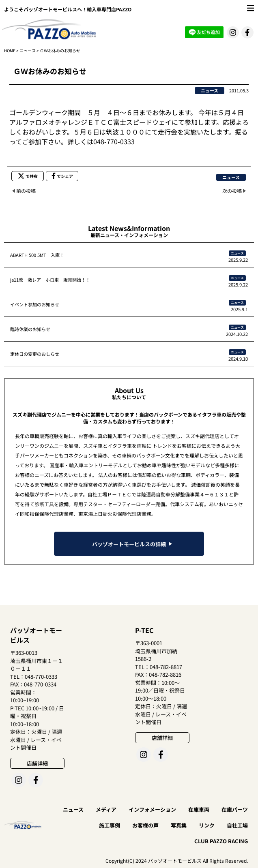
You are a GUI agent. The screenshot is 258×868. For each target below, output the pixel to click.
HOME (10, 50)
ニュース (28, 50)
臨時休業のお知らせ (30, 329)
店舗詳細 (37, 763)
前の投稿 (26, 191)
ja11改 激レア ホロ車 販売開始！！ (50, 280)
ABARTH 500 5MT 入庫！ (37, 255)
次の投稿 (232, 191)
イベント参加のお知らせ (35, 304)
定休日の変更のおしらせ (35, 354)
